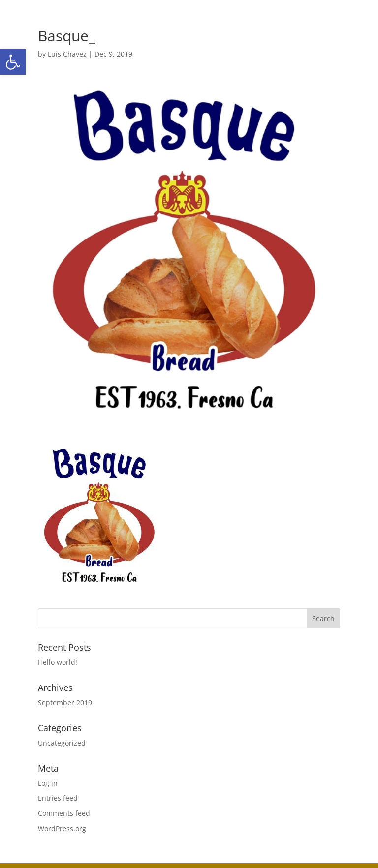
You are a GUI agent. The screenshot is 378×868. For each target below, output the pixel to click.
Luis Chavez (67, 54)
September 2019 (65, 703)
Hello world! (58, 662)
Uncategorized (62, 743)
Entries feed (58, 798)
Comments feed (64, 813)
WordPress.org (62, 828)
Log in (48, 783)
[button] (13, 62)
